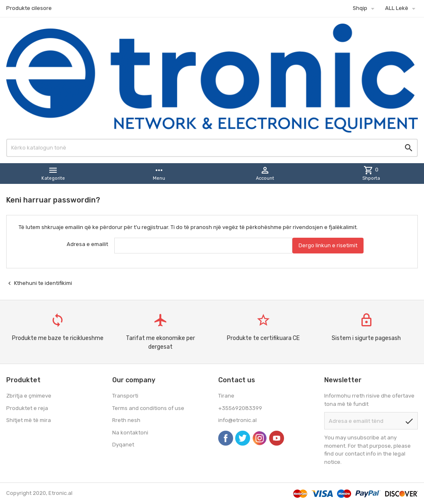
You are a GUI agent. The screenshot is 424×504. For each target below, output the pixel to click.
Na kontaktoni (130, 433)
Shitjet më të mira (29, 420)
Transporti (125, 396)
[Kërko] (212, 148)
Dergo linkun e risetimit (328, 245)
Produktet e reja (27, 408)
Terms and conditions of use (148, 408)
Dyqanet (123, 445)
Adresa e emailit (87, 244)
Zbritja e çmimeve (29, 396)
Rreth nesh (126, 420)
